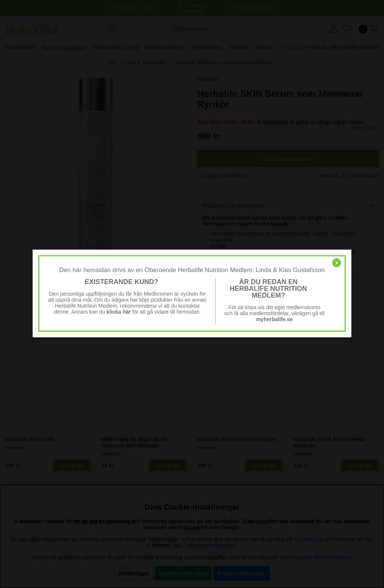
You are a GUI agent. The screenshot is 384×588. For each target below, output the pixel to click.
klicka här (119, 312)
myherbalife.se (274, 319)
